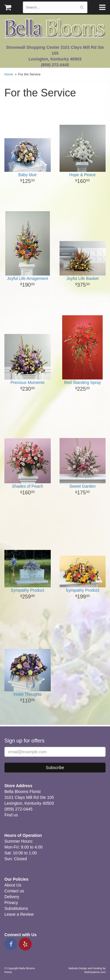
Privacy (11, 903)
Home (9, 74)
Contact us (14, 891)
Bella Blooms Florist (55, 29)
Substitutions (16, 908)
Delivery (12, 897)
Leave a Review (19, 914)
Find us (11, 815)
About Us (13, 885)
